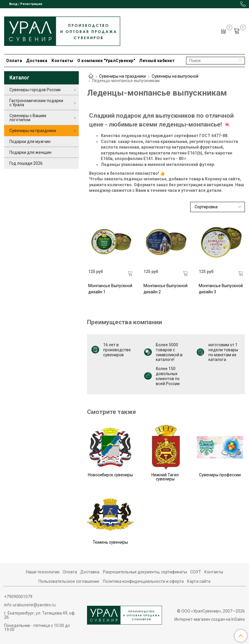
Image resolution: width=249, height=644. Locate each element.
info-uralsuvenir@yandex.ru (30, 605)
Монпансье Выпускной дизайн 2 (166, 289)
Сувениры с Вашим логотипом (28, 118)
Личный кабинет (157, 61)
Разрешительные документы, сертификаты (145, 572)
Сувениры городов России (35, 90)
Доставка (37, 61)
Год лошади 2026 (26, 163)
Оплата (14, 61)
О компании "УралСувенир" (106, 61)
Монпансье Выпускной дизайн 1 (110, 289)
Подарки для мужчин (30, 142)
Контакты (62, 61)
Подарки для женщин (30, 152)
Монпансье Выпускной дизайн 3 (221, 289)
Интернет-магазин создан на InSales (210, 619)
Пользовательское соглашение (69, 581)
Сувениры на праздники (122, 76)
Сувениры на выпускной (175, 76)
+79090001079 (18, 597)
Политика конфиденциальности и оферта (143, 581)
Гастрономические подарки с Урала (36, 103)
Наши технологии (43, 572)
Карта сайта (199, 581)
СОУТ (196, 572)
